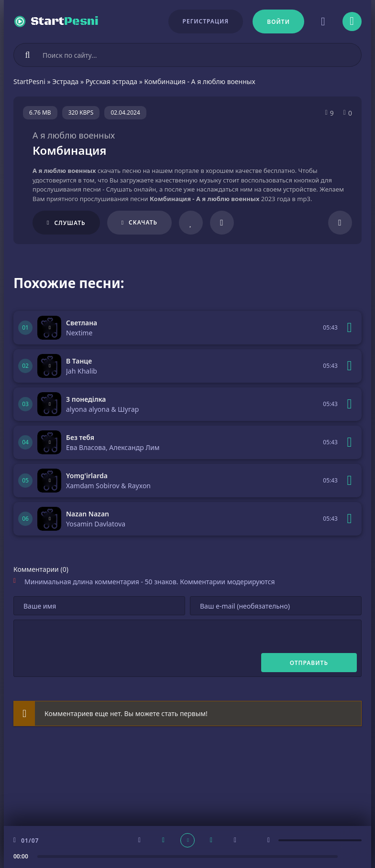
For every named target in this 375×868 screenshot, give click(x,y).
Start (65, 21)
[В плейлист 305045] (350, 442)
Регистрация (206, 21)
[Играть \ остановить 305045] (49, 442)
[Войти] (278, 21)
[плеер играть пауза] (187, 840)
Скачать (143, 222)
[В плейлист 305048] (350, 328)
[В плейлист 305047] (350, 366)
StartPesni (29, 81)
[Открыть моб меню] (352, 21)
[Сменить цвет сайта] (323, 21)
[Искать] (28, 55)
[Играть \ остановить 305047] (49, 366)
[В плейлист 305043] (350, 519)
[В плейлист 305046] (350, 404)
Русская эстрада (111, 81)
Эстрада (65, 81)
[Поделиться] (340, 223)
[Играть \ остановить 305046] (49, 404)
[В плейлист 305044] (350, 481)
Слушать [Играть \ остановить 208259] (70, 223)
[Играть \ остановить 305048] (49, 328)
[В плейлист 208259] (222, 223)
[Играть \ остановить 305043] (49, 519)
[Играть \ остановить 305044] (49, 481)
